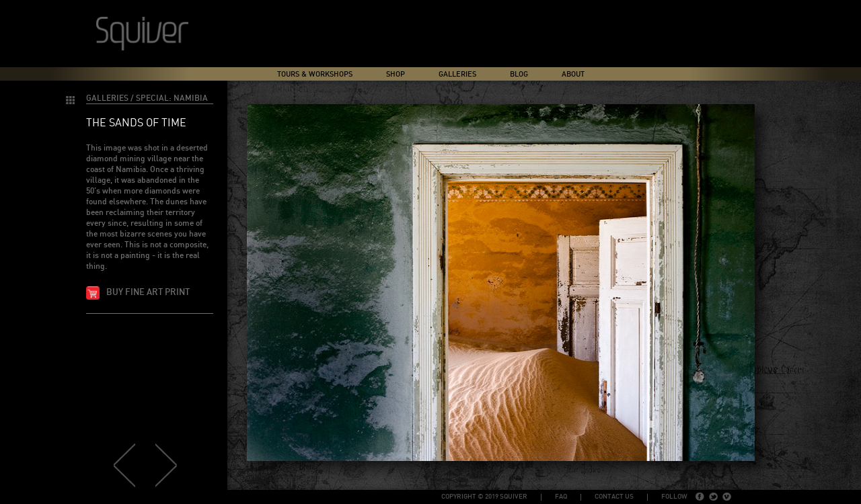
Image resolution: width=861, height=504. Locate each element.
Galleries (457, 74)
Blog (519, 74)
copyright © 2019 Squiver (484, 497)
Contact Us (614, 497)
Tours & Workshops (315, 74)
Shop (396, 74)
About (573, 74)
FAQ (561, 497)
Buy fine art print (148, 293)
